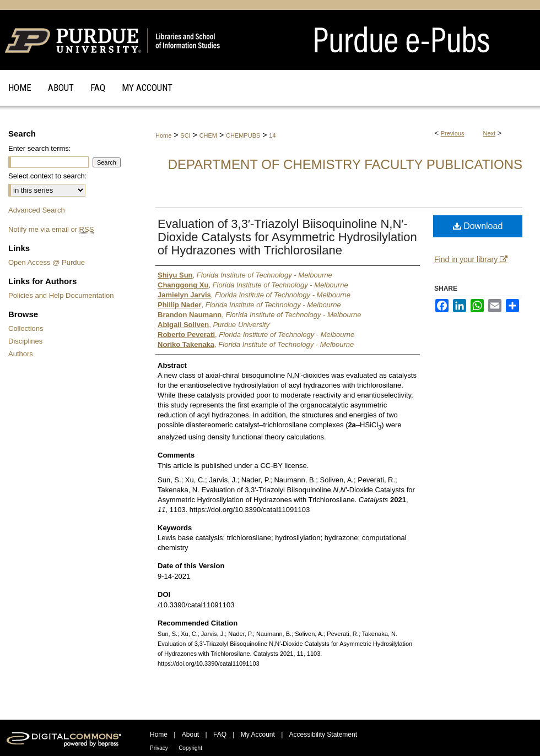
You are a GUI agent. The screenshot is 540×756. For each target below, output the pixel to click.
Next (490, 133)
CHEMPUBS (243, 135)
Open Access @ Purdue (47, 262)
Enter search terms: (39, 148)
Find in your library (471, 259)
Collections (26, 328)
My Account (258, 735)
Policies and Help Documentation (61, 295)
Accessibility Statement (323, 735)
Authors (21, 354)
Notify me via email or (51, 229)
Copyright (190, 748)
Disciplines (25, 341)
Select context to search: (47, 176)
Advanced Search (37, 210)
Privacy (159, 748)
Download (478, 226)
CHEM (208, 135)
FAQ (220, 735)
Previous (453, 133)
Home (163, 135)
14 (272, 135)
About (190, 735)
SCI (185, 135)
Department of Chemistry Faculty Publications (345, 164)
